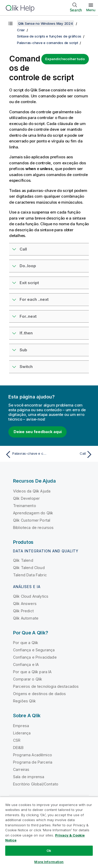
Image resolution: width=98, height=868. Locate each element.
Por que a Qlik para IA (32, 672)
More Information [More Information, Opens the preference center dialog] (49, 862)
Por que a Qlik (26, 643)
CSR (17, 740)
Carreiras (21, 769)
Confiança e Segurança (34, 650)
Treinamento (25, 506)
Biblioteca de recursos (33, 527)
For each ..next (34, 299)
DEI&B (18, 748)
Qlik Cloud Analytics (31, 596)
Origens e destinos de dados (39, 694)
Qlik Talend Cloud (29, 568)
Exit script (29, 283)
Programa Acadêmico (33, 755)
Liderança (22, 733)
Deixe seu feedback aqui (38, 432)
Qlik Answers (25, 604)
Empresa (21, 726)
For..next (28, 316)
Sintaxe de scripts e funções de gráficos (49, 36)
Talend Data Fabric (30, 575)
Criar (21, 30)
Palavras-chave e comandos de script (47, 43)
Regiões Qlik (24, 701)
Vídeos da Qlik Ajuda (32, 491)
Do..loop (28, 266)
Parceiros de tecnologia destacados (46, 686)
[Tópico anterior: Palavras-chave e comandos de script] (26, 454)
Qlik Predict (23, 611)
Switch (26, 367)
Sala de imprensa (29, 777)
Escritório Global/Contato (36, 784)
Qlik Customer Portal (32, 520)
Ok (49, 851)
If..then (26, 333)
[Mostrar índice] (10, 23)
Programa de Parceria (33, 762)
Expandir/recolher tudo (65, 59)
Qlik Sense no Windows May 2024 (45, 23)
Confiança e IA (26, 664)
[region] (49, 832)
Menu (91, 10)
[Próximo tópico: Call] (72, 454)
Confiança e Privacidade (35, 657)
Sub (23, 350)
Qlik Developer (26, 498)
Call (23, 249)
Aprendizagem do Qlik (33, 513)
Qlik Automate (26, 618)
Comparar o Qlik (28, 679)
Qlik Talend (23, 560)
